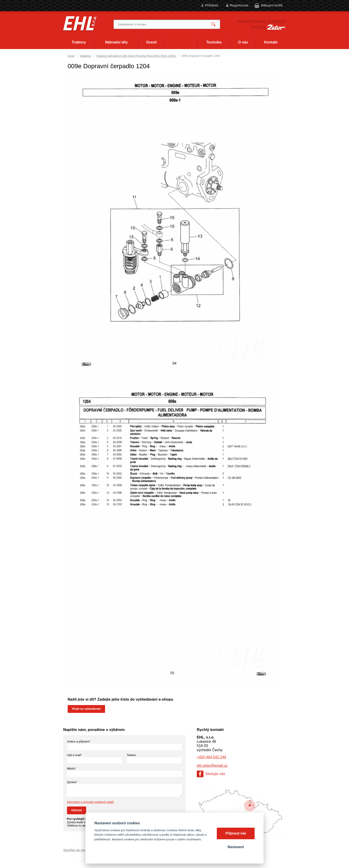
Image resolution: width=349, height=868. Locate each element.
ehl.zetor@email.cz (212, 765)
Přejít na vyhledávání (86, 709)
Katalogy (86, 56)
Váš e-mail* (74, 755)
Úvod (71, 56)
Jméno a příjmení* (79, 742)
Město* (71, 768)
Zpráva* (72, 782)
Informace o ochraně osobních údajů (90, 802)
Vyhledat (214, 24)
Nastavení (236, 847)
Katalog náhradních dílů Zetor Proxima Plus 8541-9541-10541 (136, 56)
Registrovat (239, 5)
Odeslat (77, 810)
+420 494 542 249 (211, 757)
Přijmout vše (236, 833)
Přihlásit (212, 5)
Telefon (131, 755)
